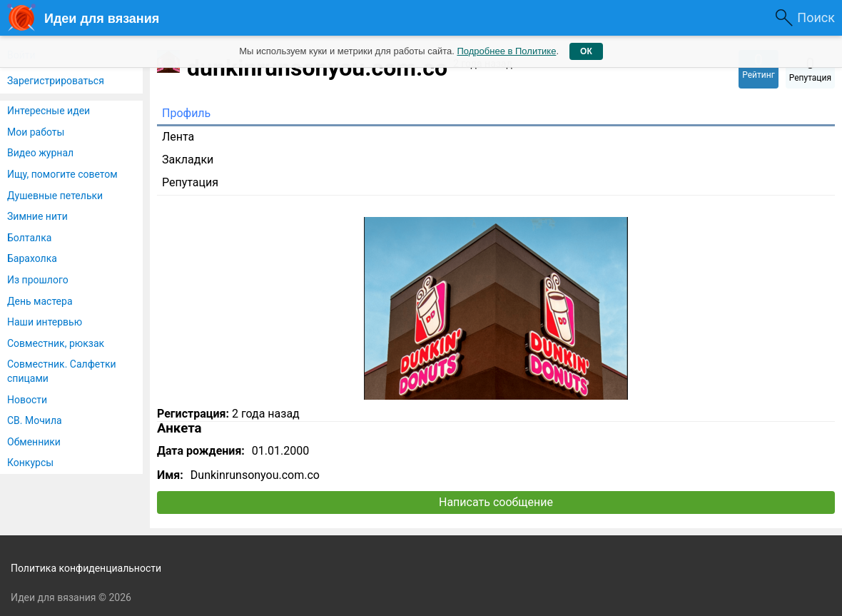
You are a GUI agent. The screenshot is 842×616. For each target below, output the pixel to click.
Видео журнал (40, 153)
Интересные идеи (49, 111)
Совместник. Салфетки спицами (62, 371)
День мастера (40, 301)
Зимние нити (37, 216)
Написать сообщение (496, 502)
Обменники (34, 442)
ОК (586, 51)
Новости (27, 400)
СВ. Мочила (35, 420)
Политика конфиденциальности (86, 568)
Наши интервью (45, 322)
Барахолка (32, 258)
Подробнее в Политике (506, 51)
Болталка (29, 238)
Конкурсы (30, 463)
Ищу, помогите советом (62, 174)
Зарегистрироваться (56, 81)
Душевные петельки (55, 196)
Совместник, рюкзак (56, 343)
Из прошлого (38, 280)
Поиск (816, 17)
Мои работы (36, 132)
